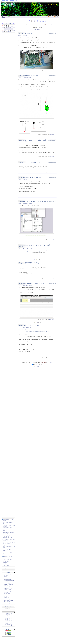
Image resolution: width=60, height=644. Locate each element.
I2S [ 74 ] (6, 596)
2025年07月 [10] (8, 624)
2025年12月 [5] (9, 618)
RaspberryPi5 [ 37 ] (8, 602)
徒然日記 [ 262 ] (7, 575)
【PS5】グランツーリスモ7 (9, 560)
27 (3, 32)
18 (12, 29)
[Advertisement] (7, 57)
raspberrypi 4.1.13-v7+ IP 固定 (29, 325)
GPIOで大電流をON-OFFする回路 (29, 76)
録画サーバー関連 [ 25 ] (9, 590)
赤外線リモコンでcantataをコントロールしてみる (33, 201)
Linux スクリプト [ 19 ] (8, 588)
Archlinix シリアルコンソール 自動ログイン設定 (33, 140)
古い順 (40, 27)
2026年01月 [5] (9, 617)
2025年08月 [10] (8, 623)
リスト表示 (50, 25)
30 (8, 32)
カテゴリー (20, 35)
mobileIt (8, 17)
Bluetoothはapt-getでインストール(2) (30, 178)
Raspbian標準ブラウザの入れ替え (29, 263)
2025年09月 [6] (9, 622)
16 (8, 29)
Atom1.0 (51, 17)
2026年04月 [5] (9, 613)
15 (6, 29)
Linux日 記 (25, 35)
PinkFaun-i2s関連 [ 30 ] (8, 578)
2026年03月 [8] (9, 615)
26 (14, 30)
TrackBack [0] (52, 70)
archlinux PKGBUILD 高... (9, 555)
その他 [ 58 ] (6, 592)
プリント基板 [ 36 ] (8, 583)
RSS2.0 (56, 17)
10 (10, 28)
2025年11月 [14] (8, 620)
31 (10, 32)
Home (4, 17)
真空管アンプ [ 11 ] (8, 603)
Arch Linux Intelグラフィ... (9, 558)
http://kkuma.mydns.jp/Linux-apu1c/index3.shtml (35, 235)
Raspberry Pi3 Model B (28, 203)
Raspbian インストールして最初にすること (32, 284)
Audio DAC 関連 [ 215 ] (8, 579)
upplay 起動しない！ (8, 545)
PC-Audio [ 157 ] (7, 595)
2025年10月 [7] (9, 621)
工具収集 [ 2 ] (7, 598)
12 (14, 28)
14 (5, 29)
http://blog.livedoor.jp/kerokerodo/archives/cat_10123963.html (32, 251)
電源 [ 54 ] (6, 577)
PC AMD (5, 531)
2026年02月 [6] (9, 616)
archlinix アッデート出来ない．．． (29, 162)
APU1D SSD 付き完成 (25, 33)
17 (10, 29)
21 (5, 30)
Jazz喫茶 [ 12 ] (7, 599)
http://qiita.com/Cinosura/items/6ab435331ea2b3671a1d (37, 331)
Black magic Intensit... (8, 556)
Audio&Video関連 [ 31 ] (8, 587)
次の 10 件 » (37, 29)
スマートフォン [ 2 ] (8, 591)
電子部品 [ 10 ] (7, 594)
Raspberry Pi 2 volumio (28, 327)
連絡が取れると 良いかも (9, 538)
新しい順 (35, 27)
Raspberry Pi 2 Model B (28, 77)
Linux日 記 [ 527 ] (7, 574)
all (11, 626)
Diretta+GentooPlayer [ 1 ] (9, 600)
